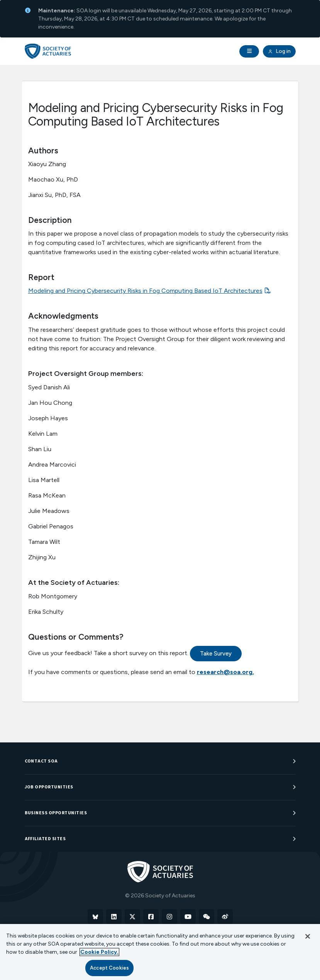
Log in (279, 51)
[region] (160, 952)
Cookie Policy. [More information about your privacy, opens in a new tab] (99, 952)
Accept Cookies (109, 968)
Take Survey (216, 654)
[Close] (308, 936)
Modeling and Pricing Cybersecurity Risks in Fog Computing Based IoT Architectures (145, 291)
